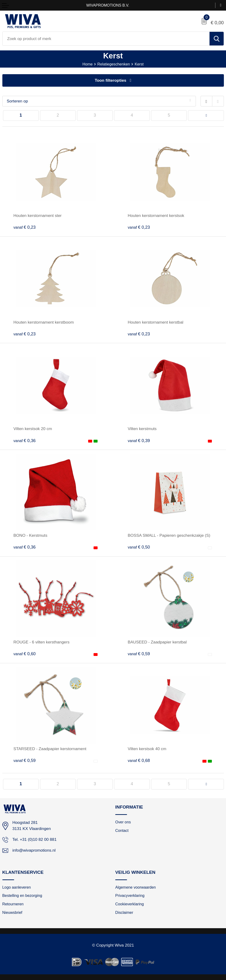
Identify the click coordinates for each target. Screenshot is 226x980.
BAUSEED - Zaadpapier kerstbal (157, 642)
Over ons (123, 822)
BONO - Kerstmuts (30, 535)
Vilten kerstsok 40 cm (147, 749)
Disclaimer (124, 912)
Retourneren (13, 904)
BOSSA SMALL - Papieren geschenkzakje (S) (169, 535)
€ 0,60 (25, 654)
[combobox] (106, 39)
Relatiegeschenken (114, 64)
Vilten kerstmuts (142, 429)
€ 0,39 (139, 441)
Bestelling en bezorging (22, 895)
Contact (122, 830)
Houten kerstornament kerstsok (156, 216)
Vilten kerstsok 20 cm (33, 429)
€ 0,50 (139, 547)
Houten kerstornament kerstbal (156, 322)
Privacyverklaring (130, 895)
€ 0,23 (25, 227)
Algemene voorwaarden (136, 887)
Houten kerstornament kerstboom (44, 322)
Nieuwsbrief (12, 912)
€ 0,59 (139, 654)
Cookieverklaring (129, 904)
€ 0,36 (25, 441)
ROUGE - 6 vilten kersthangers (41, 642)
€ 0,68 (139, 760)
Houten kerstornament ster (37, 216)
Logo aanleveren (17, 887)
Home (87, 64)
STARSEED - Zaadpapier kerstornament (50, 749)
